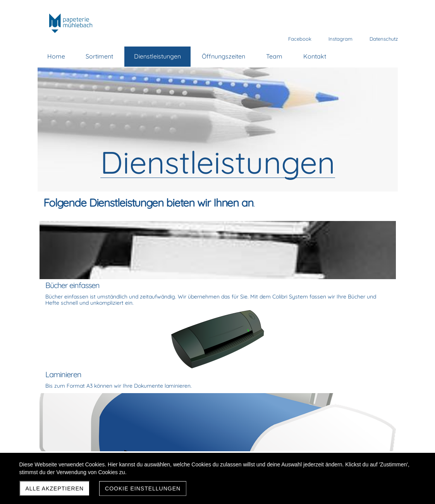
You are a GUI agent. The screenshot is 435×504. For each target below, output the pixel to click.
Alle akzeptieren (55, 488)
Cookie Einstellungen (143, 488)
